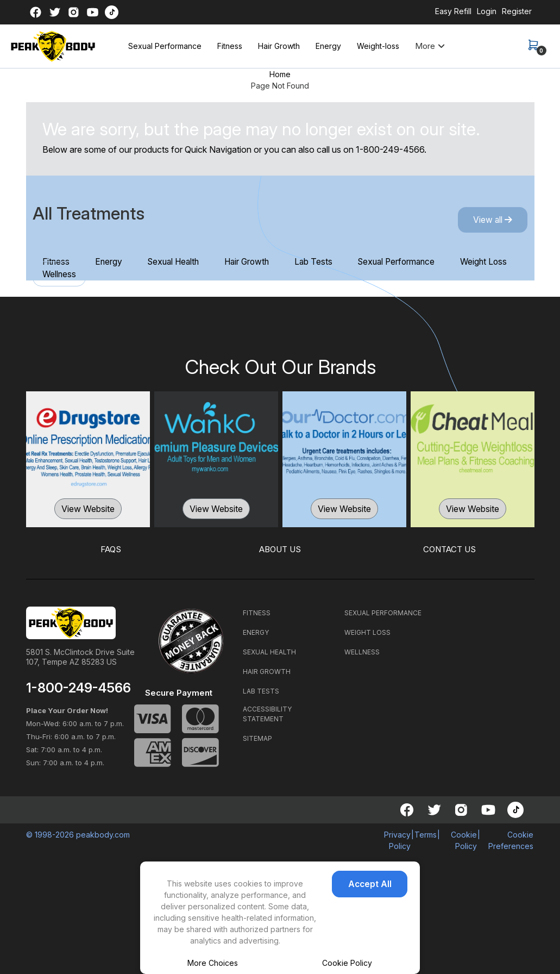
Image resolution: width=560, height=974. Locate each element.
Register (517, 11)
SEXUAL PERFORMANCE (383, 613)
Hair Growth (279, 46)
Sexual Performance (165, 46)
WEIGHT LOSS (367, 632)
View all (490, 220)
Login (487, 11)
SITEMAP (257, 738)
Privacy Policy (397, 840)
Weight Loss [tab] (68, 274)
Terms (426, 835)
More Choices (213, 963)
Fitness (230, 46)
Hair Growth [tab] (263, 261)
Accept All (375, 891)
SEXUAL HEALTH (269, 652)
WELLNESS (362, 652)
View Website (88, 509)
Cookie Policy (347, 963)
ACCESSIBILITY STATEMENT (267, 714)
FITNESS (257, 613)
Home (280, 74)
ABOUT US (280, 550)
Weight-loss (378, 46)
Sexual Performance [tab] (422, 261)
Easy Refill (453, 11)
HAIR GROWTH (267, 672)
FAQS (111, 550)
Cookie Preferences (511, 840)
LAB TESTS (261, 691)
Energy (328, 46)
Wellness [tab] (138, 274)
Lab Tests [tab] (334, 261)
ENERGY (256, 632)
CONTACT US (449, 550)
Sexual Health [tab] (184, 261)
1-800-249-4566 (390, 149)
